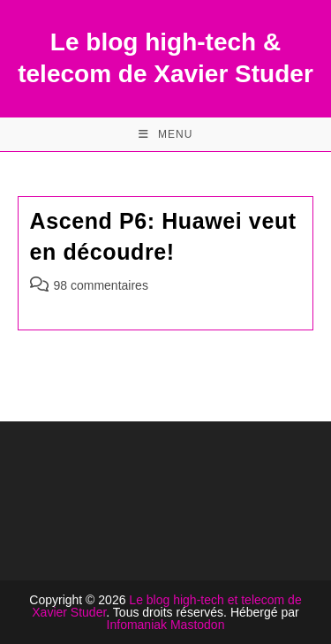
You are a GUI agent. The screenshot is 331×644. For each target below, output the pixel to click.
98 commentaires (101, 285)
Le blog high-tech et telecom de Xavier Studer (166, 606)
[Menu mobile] (166, 134)
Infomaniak (137, 625)
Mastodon (197, 625)
